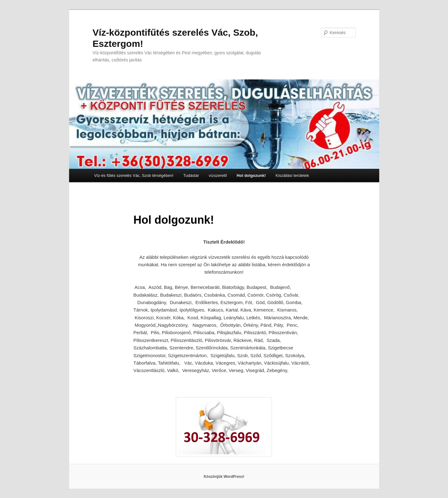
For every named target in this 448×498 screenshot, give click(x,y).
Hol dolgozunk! (251, 175)
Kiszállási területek (292, 175)
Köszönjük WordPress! (224, 477)
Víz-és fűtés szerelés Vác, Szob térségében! (134, 175)
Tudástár (191, 175)
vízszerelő (218, 175)
